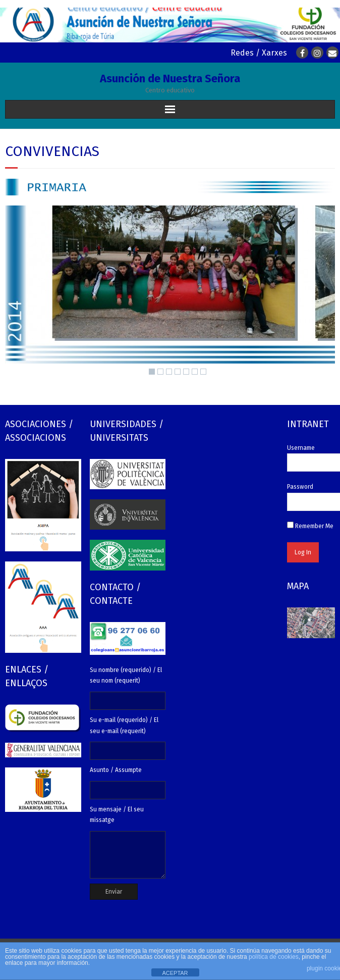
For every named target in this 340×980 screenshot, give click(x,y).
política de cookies (274, 957)
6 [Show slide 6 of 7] (195, 372)
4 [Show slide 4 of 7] (178, 372)
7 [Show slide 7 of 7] (203, 372)
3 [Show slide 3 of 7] (169, 372)
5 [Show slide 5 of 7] (186, 372)
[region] (170, 293)
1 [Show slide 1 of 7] (152, 372)
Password (300, 487)
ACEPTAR (175, 973)
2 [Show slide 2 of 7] (160, 372)
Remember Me (310, 526)
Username (301, 448)
